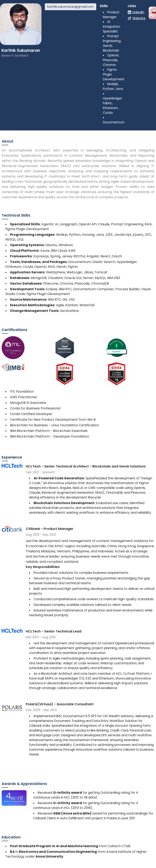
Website (139, 18)
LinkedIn (138, 12)
